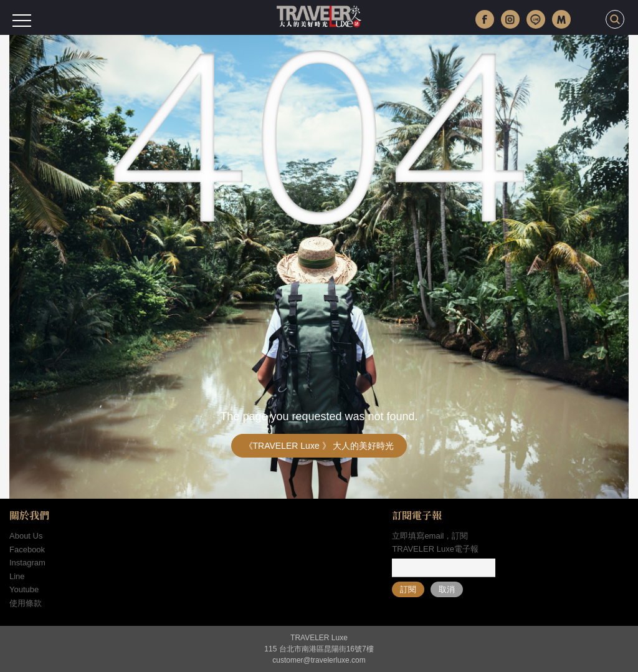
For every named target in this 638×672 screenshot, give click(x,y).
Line (17, 576)
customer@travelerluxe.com (319, 660)
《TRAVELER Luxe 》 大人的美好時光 (319, 446)
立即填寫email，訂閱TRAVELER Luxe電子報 (435, 542)
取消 (447, 589)
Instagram (27, 563)
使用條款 (26, 603)
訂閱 (408, 589)
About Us (26, 536)
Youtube (24, 589)
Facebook (27, 550)
